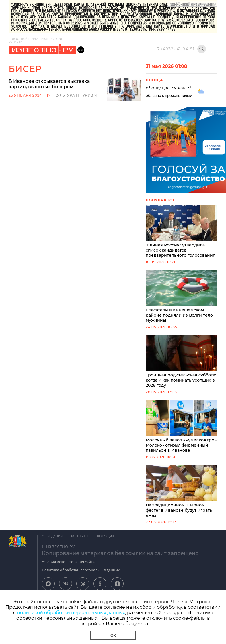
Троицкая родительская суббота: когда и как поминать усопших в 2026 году (182, 362)
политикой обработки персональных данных (71, 613)
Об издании (52, 536)
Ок (113, 635)
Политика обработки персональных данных (81, 570)
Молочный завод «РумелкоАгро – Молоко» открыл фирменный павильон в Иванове (182, 427)
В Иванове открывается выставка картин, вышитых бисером (49, 84)
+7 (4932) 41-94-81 (175, 49)
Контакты (80, 536)
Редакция (105, 536)
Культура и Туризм (76, 95)
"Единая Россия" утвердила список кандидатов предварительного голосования (182, 231)
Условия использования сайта (68, 562)
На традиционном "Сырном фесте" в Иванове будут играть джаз (182, 492)
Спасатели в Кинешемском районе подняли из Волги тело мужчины (182, 297)
